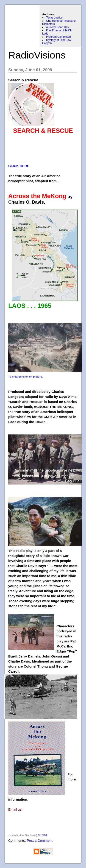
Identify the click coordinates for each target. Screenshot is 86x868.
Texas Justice (54, 18)
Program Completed (58, 37)
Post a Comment (40, 840)
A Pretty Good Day (57, 27)
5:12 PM (43, 835)
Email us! (15, 809)
